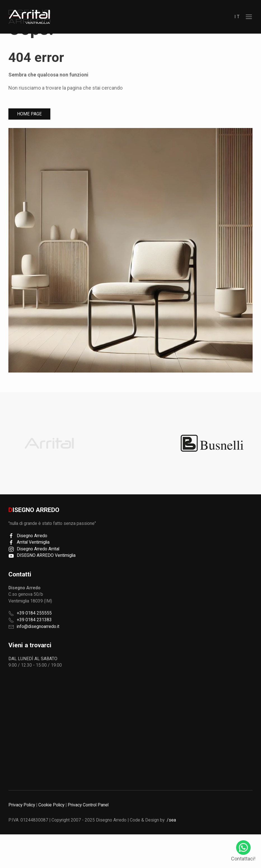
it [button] (238, 17)
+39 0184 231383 (34, 620)
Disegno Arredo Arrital (34, 549)
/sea (171, 820)
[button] (249, 17)
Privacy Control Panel (88, 805)
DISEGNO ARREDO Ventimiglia (42, 555)
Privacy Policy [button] (22, 805)
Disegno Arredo (28, 536)
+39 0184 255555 (34, 613)
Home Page (29, 114)
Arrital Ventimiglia (29, 542)
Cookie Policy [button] (51, 805)
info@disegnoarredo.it (38, 626)
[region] (29, 17)
